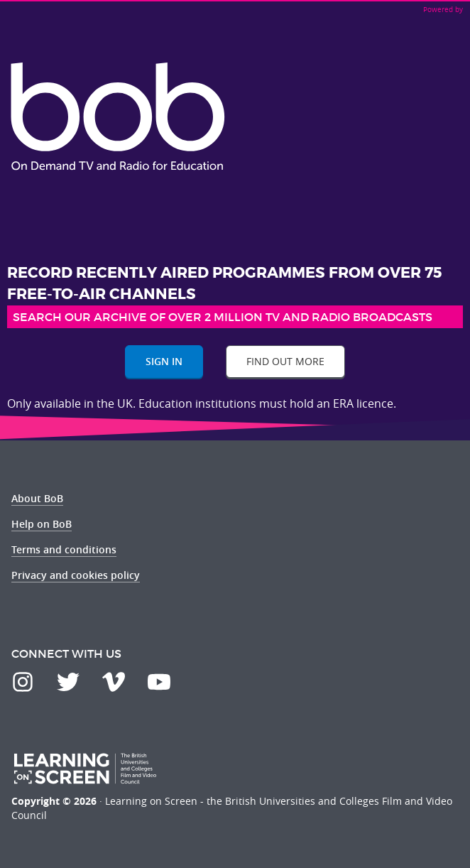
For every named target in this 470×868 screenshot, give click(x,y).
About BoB (37, 498)
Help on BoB (42, 524)
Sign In (164, 361)
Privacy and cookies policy (76, 575)
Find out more (285, 361)
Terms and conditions (64, 549)
